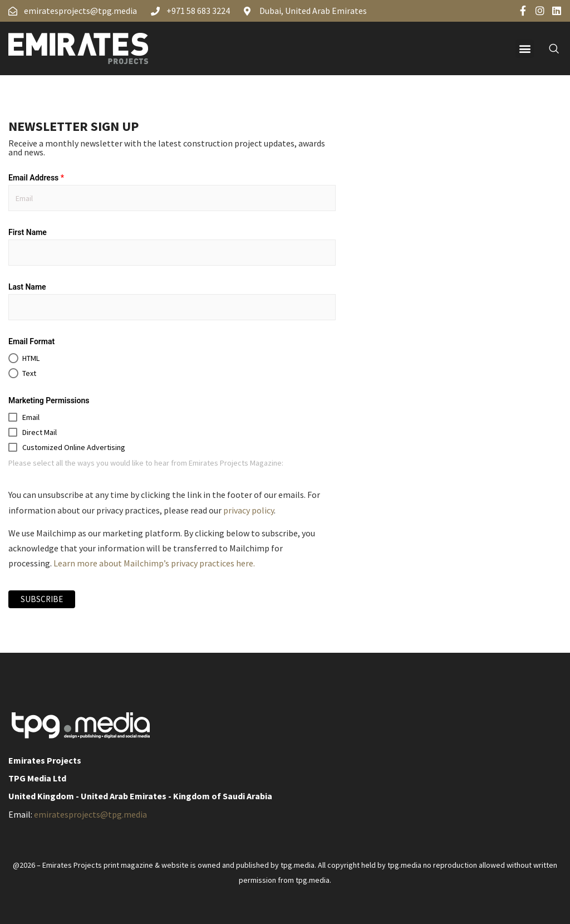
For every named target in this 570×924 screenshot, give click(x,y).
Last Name (27, 287)
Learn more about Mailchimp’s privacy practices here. (154, 563)
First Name (28, 232)
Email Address (36, 178)
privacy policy (249, 510)
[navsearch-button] (548, 48)
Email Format (31, 341)
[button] (525, 49)
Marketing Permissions (49, 400)
